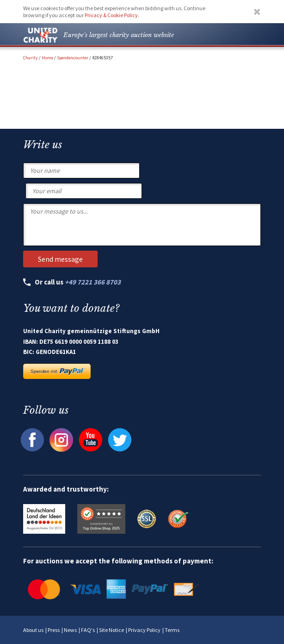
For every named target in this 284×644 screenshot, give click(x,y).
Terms (172, 630)
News (70, 630)
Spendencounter (73, 58)
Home (47, 58)
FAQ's (88, 630)
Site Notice (111, 630)
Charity (31, 58)
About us (33, 630)
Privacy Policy (144, 630)
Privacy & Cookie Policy (111, 15)
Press (54, 630)
